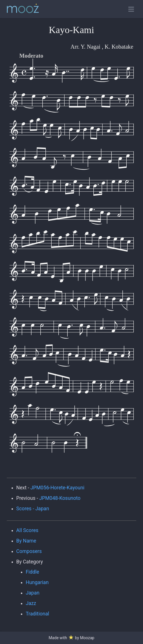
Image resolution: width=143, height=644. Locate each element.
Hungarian (37, 582)
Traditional (37, 614)
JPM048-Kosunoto (60, 498)
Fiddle (32, 572)
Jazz (31, 603)
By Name (26, 541)
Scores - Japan (33, 509)
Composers (29, 551)
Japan (33, 593)
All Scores (27, 530)
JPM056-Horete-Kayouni (57, 488)
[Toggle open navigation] (131, 9)
